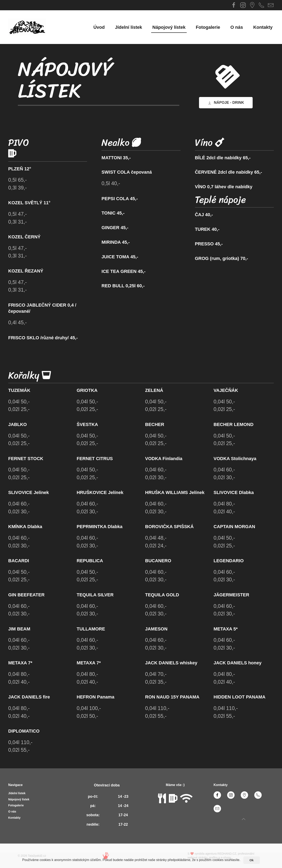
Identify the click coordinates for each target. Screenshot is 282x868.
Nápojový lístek (169, 27)
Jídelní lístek (129, 27)
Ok (252, 860)
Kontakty (263, 27)
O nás (237, 27)
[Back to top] (244, 819)
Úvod (99, 27)
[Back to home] (27, 27)
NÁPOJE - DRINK (226, 103)
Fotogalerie (208, 27)
